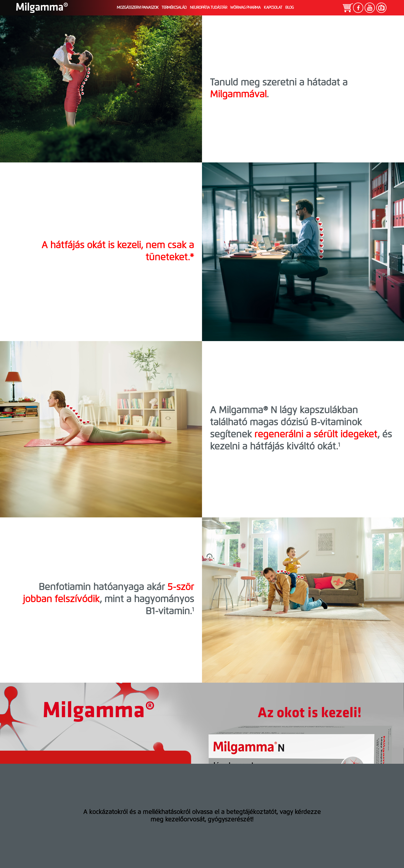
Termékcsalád (174, 8)
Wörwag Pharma (245, 8)
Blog (289, 8)
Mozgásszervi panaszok (138, 8)
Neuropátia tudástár (208, 8)
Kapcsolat (273, 8)
